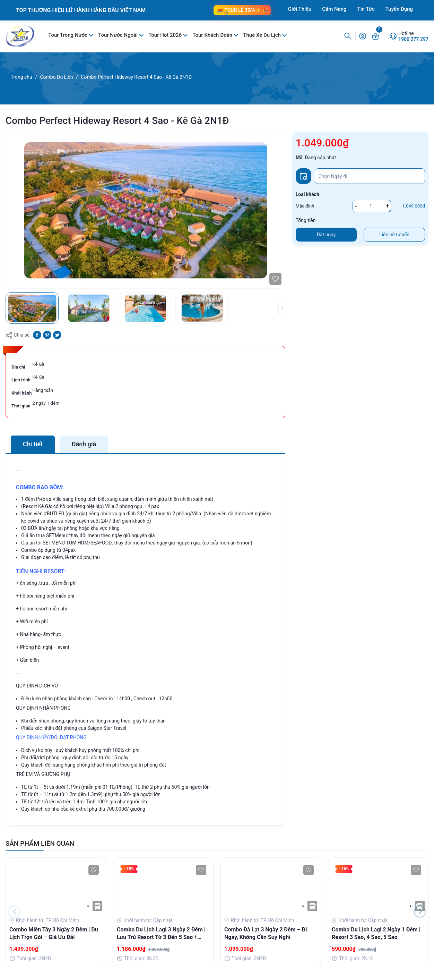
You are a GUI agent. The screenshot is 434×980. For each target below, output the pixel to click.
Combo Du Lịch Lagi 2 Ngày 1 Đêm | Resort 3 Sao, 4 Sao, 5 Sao (376, 933)
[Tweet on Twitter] (57, 335)
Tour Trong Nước (68, 35)
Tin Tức (366, 9)
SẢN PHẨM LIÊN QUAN (40, 843)
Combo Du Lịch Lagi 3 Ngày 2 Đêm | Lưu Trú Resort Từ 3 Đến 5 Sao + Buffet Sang (161, 934)
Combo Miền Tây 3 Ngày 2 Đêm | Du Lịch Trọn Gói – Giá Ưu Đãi (54, 933)
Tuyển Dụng (399, 9)
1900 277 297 (413, 39)
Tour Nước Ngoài (118, 35)
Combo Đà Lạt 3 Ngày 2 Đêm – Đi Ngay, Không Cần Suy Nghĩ (266, 933)
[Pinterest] (47, 335)
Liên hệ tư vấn (394, 235)
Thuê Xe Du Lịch (262, 35)
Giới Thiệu (300, 9)
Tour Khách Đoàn (213, 35)
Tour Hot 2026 (166, 35)
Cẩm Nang (334, 9)
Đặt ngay (326, 235)
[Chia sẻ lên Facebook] (37, 335)
